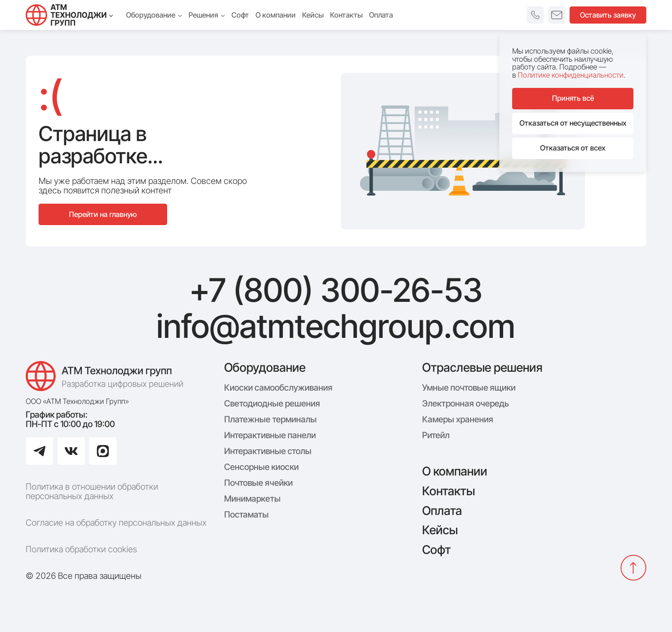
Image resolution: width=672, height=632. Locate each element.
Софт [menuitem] (240, 15)
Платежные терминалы (270, 419)
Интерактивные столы (268, 451)
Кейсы (440, 530)
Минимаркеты (252, 499)
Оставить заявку (608, 15)
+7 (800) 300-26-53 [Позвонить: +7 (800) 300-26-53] (336, 290)
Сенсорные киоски (261, 467)
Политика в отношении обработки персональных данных (92, 491)
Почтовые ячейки (258, 483)
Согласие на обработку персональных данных (116, 523)
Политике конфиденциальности (571, 75)
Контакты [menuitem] (346, 15)
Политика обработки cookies (81, 549)
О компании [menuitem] (276, 15)
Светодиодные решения (272, 403)
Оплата (442, 511)
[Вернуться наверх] (633, 568)
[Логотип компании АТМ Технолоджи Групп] (107, 376)
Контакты (448, 491)
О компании (455, 471)
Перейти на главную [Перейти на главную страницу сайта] (103, 214)
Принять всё (573, 98)
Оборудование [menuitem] (154, 15)
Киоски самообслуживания (278, 388)
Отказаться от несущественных (573, 123)
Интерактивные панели (270, 435)
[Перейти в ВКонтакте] (71, 451)
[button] (535, 15)
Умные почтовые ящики (469, 388)
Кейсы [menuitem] (313, 15)
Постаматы (246, 515)
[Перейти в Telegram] (39, 451)
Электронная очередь (465, 403)
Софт (436, 550)
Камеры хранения (458, 419)
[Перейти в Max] (103, 451)
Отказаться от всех (573, 148)
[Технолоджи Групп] (69, 15)
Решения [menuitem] (207, 15)
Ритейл (436, 435)
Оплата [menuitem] (381, 15)
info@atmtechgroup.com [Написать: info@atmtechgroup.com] (336, 326)
